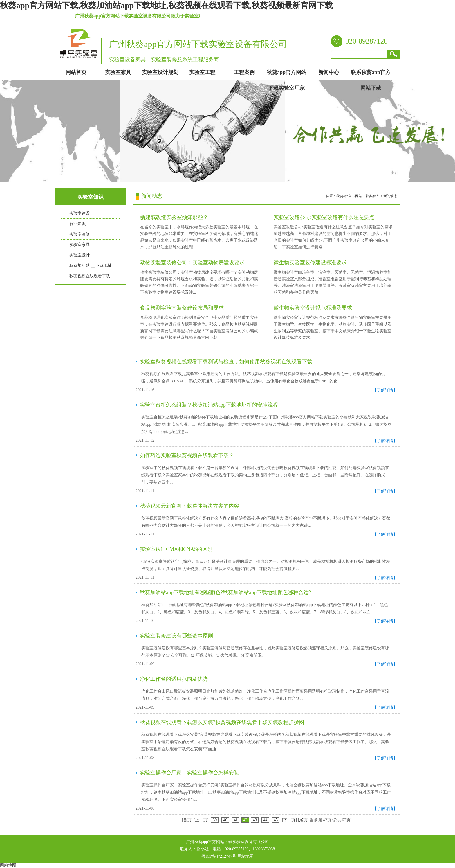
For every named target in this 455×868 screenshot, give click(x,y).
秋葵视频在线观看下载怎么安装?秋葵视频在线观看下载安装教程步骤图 (222, 722)
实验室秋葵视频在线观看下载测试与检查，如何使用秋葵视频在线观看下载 (226, 362)
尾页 (303, 820)
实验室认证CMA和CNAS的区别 (176, 549)
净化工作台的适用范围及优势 (174, 679)
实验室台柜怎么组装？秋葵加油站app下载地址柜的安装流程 (209, 405)
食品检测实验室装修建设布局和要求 (182, 308)
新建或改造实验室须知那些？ (174, 217)
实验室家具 (80, 245)
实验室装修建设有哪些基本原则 (176, 636)
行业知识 (77, 224)
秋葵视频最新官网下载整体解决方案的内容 (189, 506)
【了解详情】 (385, 390)
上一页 (201, 820)
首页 (187, 820)
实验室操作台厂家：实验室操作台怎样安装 (189, 773)
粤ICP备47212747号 (219, 856)
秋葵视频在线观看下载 (90, 276)
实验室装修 (80, 234)
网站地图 (245, 856)
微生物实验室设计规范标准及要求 (313, 308)
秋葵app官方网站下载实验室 (358, 196)
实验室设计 (80, 255)
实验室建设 (80, 213)
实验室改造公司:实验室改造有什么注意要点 (324, 217)
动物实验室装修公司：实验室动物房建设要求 (192, 263)
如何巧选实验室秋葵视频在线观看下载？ (187, 455)
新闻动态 (390, 196)
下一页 (289, 820)
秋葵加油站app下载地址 (91, 266)
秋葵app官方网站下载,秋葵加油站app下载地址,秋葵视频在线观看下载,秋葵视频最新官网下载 (166, 5)
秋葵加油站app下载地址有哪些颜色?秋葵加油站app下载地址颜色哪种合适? (225, 592)
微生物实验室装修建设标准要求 (310, 263)
